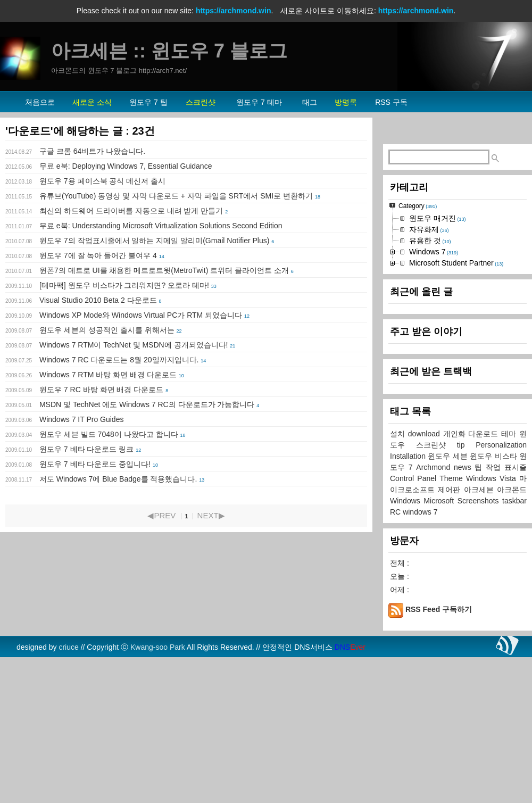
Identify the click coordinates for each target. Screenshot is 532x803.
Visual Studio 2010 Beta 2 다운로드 (98, 300)
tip (467, 578)
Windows (407, 634)
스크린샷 (437, 578)
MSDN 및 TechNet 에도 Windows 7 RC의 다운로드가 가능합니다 (147, 404)
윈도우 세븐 (449, 589)
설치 (399, 567)
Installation (409, 589)
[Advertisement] (458, 200)
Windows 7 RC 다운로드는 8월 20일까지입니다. (119, 360)
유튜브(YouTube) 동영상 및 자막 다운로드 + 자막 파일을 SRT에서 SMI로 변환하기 (176, 196)
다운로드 (485, 567)
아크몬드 (512, 623)
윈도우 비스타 (494, 589)
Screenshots (480, 634)
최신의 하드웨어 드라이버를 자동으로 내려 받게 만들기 (131, 211)
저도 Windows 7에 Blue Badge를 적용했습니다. (118, 479)
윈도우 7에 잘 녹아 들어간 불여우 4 (98, 255)
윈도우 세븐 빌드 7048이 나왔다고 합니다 (109, 434)
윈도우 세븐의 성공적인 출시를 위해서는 (107, 330)
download (426, 567)
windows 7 (420, 645)
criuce (68, 780)
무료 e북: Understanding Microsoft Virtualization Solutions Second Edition (161, 226)
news (464, 600)
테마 (510, 567)
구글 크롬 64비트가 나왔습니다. (92, 151)
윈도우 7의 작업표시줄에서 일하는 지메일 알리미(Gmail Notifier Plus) (154, 241)
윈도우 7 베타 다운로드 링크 (86, 449)
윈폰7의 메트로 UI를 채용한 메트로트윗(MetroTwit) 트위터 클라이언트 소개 (164, 270)
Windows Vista (493, 611)
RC (396, 645)
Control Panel (415, 611)
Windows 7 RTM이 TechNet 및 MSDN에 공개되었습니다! (134, 345)
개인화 (456, 567)
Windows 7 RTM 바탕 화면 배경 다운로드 (108, 375)
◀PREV (161, 515)
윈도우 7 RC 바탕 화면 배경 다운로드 (101, 390)
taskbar (514, 634)
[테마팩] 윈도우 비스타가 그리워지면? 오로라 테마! (124, 285)
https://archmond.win (234, 11)
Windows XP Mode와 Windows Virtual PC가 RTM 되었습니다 (141, 315)
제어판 (451, 623)
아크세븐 (480, 623)
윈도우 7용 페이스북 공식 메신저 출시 (102, 181)
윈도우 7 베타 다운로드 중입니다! (95, 464)
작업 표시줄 (506, 600)
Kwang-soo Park (158, 780)
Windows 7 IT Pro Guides (81, 419)
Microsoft (440, 634)
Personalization (501, 578)
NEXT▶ (211, 515)
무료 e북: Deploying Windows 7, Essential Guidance (126, 166)
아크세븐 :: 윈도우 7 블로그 (169, 51)
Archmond (435, 600)
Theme (453, 611)
